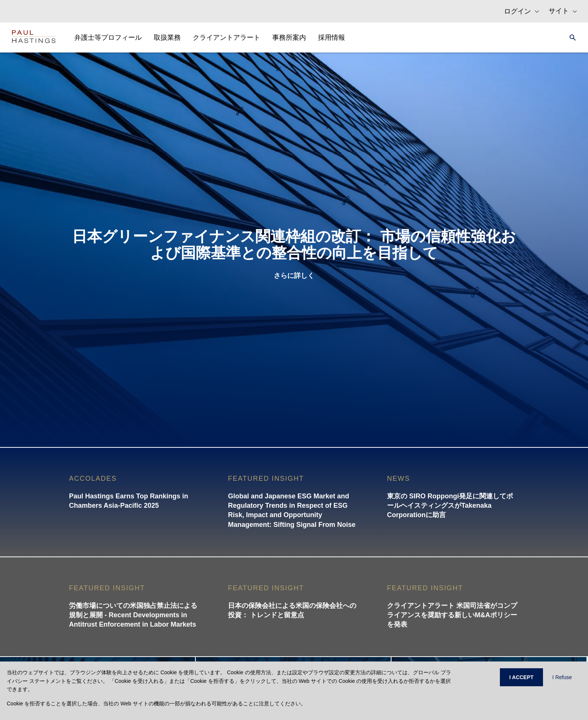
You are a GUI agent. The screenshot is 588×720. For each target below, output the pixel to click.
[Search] (570, 37)
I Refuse (562, 677)
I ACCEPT (521, 677)
